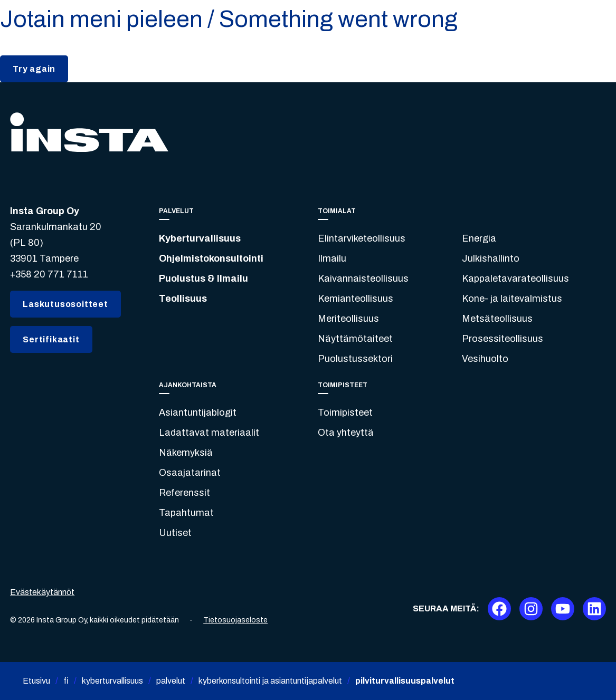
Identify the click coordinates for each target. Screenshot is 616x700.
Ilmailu (332, 258)
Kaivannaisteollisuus (363, 279)
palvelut (171, 681)
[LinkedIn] (594, 609)
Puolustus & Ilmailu (203, 279)
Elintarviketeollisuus (362, 238)
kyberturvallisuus (112, 681)
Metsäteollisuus (497, 319)
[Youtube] (563, 609)
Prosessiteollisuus (503, 339)
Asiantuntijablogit (198, 413)
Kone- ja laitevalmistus (512, 299)
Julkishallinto (491, 258)
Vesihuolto (485, 359)
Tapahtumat (186, 513)
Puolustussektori (355, 359)
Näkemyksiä (186, 453)
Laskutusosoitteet (65, 304)
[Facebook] (499, 609)
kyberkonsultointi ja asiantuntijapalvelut (270, 681)
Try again (34, 69)
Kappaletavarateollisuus (515, 279)
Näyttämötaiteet (355, 339)
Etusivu (36, 681)
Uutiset (175, 533)
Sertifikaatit (51, 339)
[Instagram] (531, 609)
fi (66, 681)
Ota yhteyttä (346, 433)
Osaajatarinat (190, 473)
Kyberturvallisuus (200, 238)
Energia (479, 238)
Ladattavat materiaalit (209, 433)
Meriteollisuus (348, 319)
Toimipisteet (345, 413)
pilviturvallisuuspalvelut (405, 681)
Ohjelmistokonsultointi (211, 258)
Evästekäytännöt (42, 592)
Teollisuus (183, 299)
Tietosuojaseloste (235, 620)
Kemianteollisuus (356, 299)
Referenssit (184, 493)
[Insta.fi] (89, 132)
